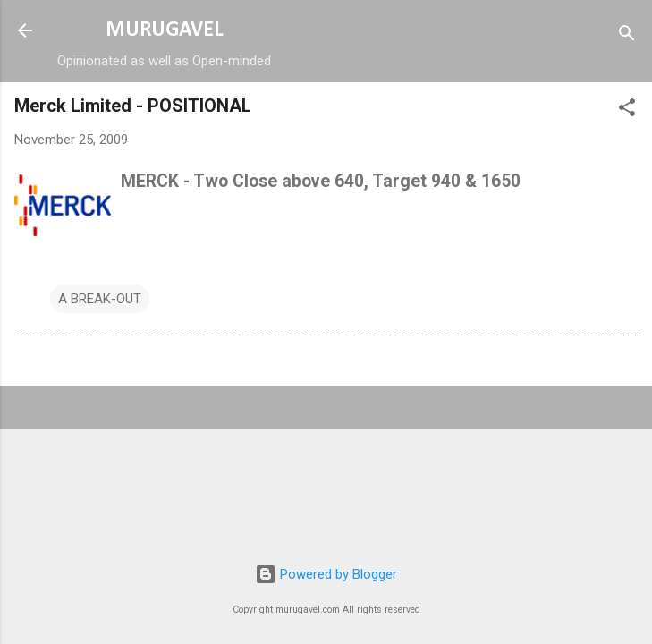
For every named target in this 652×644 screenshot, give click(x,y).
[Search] (627, 36)
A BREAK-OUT (100, 299)
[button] (627, 110)
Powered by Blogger (326, 574)
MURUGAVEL (164, 30)
